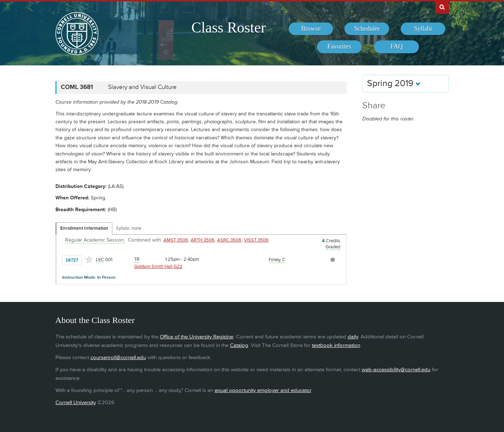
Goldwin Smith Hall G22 (158, 267)
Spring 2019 (394, 83)
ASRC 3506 (229, 240)
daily (353, 337)
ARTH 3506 (203, 240)
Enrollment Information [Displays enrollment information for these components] (84, 228)
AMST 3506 (176, 240)
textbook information (336, 345)
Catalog (239, 345)
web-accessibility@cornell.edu (396, 370)
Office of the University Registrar (197, 337)
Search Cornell (442, 7)
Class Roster (229, 28)
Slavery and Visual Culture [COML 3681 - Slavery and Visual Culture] (142, 87)
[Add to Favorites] (89, 259)
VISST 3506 (256, 240)
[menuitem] (311, 29)
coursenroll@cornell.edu (118, 357)
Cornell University (76, 403)
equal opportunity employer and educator (263, 390)
